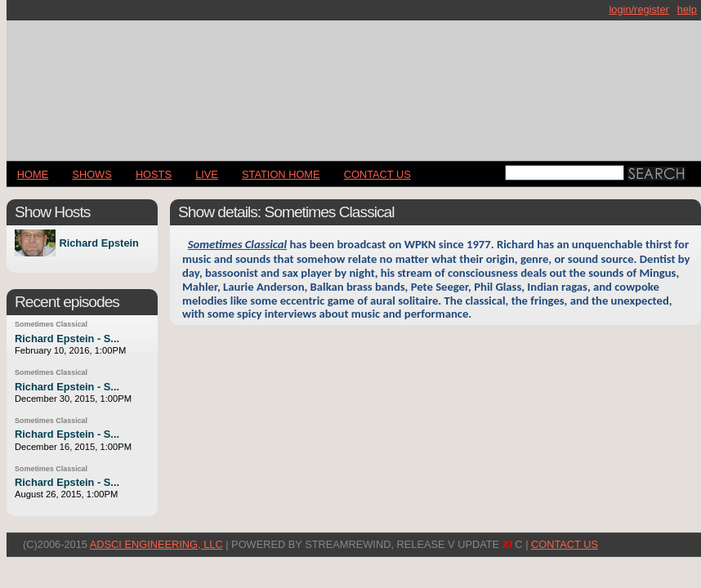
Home (33, 174)
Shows (92, 174)
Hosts (154, 174)
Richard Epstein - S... (67, 339)
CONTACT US (377, 174)
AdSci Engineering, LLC (156, 544)
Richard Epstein (98, 243)
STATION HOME (281, 174)
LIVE (207, 174)
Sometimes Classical (51, 324)
